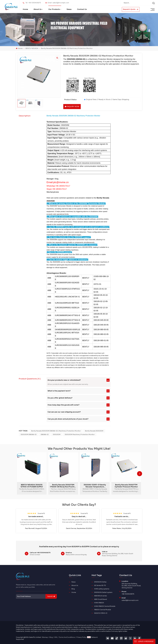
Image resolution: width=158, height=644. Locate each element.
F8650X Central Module (103, 610)
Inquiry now (72, 107)
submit (51, 596)
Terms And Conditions (67, 637)
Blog (73, 589)
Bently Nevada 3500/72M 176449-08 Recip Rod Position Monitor (63, 486)
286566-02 (45, 434)
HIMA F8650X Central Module (105, 606)
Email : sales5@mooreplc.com (58, 3)
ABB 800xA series (101, 596)
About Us (38, 9)
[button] (140, 474)
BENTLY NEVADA (32, 48)
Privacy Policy (81, 637)
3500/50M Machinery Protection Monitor (80, 434)
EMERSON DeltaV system (103, 592)
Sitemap (45, 637)
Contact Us (82, 9)
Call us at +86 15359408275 (40, 553)
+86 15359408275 (128, 594)
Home (25, 9)
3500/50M (57, 434)
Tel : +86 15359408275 (33, 3)
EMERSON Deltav (100, 582)
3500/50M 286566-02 (29, 434)
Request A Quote (131, 9)
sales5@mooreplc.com (130, 600)
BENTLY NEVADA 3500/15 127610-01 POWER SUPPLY (32, 486)
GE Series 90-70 (100, 585)
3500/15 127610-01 (101, 613)
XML (56, 637)
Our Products (54, 9)
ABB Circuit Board (100, 599)
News (69, 9)
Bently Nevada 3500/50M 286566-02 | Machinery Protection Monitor (56, 431)
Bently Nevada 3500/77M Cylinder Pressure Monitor (126, 486)
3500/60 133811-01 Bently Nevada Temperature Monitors (95, 486)
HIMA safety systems (102, 589)
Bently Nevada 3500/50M (94, 431)
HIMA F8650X (99, 603)
